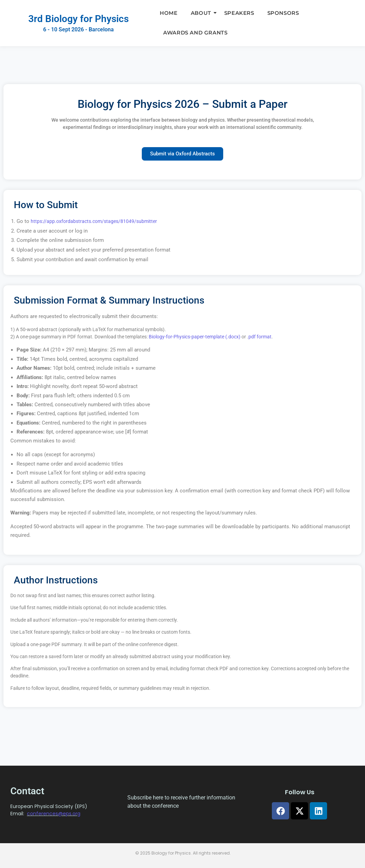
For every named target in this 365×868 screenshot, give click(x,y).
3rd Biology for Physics (78, 19)
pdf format (260, 337)
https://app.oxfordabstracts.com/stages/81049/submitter (94, 221)
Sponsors (283, 13)
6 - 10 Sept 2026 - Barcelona (78, 29)
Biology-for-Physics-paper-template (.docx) (195, 337)
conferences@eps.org (54, 814)
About (203, 13)
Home (169, 13)
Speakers (239, 13)
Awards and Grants (195, 33)
